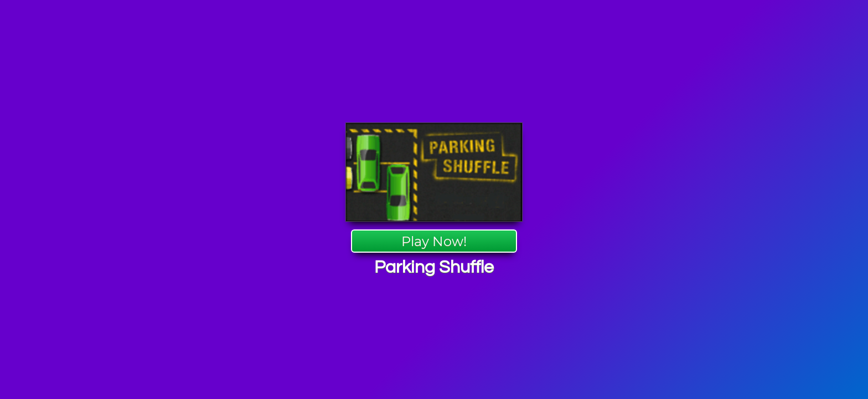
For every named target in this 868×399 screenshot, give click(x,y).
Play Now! (434, 241)
